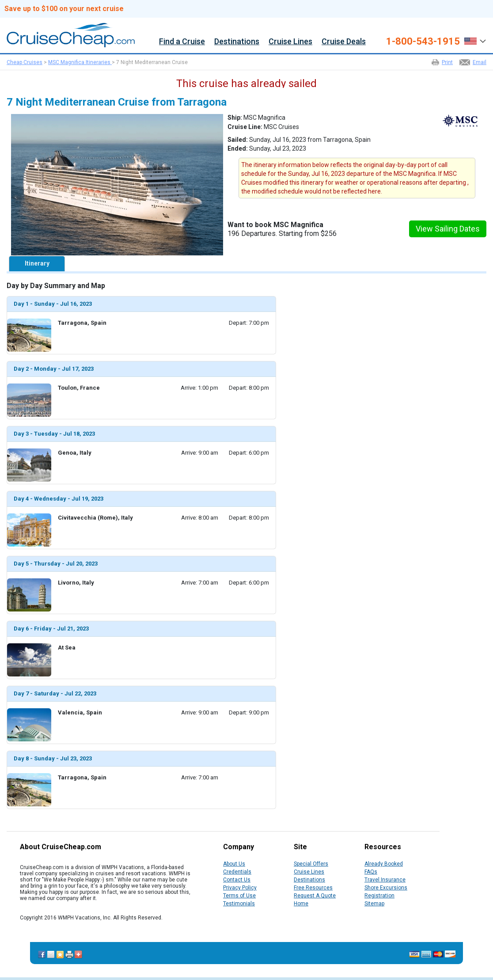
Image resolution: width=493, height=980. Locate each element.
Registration (379, 896)
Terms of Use (239, 896)
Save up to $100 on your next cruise (64, 9)
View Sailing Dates (448, 229)
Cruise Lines (290, 42)
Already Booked (384, 864)
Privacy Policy (240, 888)
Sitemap (374, 904)
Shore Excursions (386, 888)
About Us (234, 864)
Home (301, 904)
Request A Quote (315, 896)
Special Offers (311, 864)
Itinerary (37, 263)
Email (480, 62)
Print (447, 62)
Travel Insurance (385, 880)
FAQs (371, 872)
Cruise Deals (344, 42)
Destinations (237, 42)
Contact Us (237, 880)
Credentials (237, 872)
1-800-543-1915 (423, 42)
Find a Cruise (182, 42)
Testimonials (239, 904)
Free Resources (313, 888)
